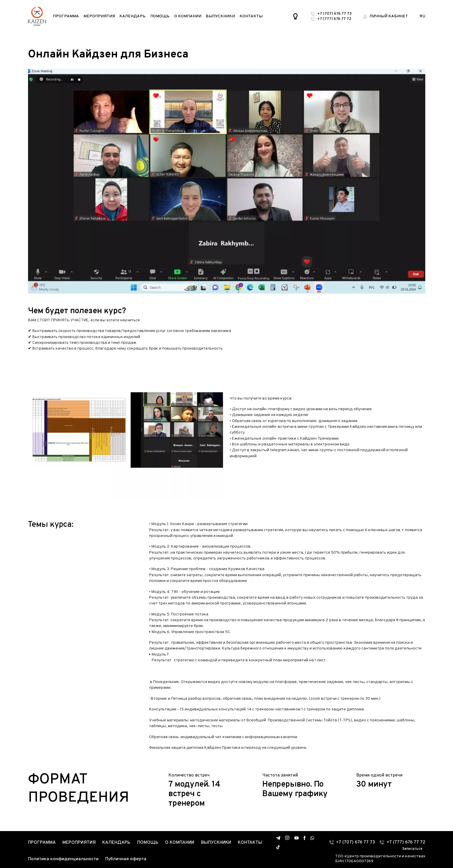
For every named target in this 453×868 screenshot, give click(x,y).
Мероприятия (99, 16)
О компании (188, 16)
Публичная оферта (126, 859)
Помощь (160, 16)
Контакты (251, 16)
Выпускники (220, 16)
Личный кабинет (389, 16)
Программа (66, 16)
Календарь (132, 16)
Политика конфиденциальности (63, 859)
